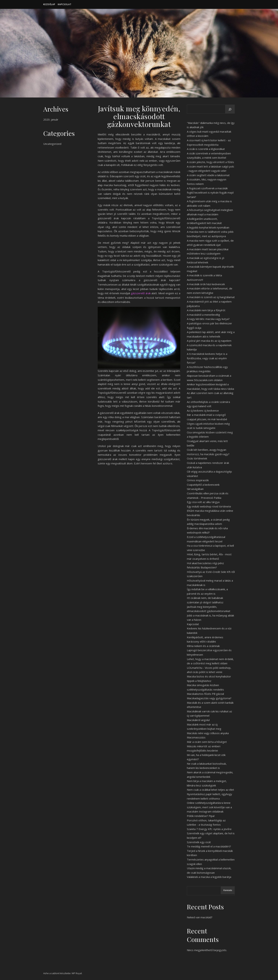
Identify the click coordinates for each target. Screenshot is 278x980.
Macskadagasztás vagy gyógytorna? (209, 698)
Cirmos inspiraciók (198, 480)
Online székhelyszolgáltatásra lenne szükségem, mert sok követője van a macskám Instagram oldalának (209, 807)
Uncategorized (52, 144)
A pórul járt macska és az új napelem (209, 341)
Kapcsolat (65, 4)
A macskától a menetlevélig (203, 315)
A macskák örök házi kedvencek (206, 284)
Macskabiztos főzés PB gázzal (205, 694)
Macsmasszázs (196, 737)
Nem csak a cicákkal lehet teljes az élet (210, 790)
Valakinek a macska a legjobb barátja (209, 877)
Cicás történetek (197, 458)
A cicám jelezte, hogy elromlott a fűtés (210, 162)
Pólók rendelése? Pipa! (201, 816)
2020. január (51, 119)
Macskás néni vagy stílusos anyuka (208, 733)
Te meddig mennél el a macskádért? (209, 846)
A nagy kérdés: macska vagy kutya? (208, 319)
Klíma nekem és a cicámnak (203, 646)
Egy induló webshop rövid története (209, 506)
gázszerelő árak (141, 293)
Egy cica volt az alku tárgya (203, 502)
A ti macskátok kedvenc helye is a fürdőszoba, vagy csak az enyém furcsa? (207, 358)
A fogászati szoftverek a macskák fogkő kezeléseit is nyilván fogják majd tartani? (210, 193)
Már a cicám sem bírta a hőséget (207, 742)
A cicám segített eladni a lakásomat (208, 175)
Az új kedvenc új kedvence (203, 411)
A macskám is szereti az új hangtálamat (211, 297)
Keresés (228, 890)
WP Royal (77, 973)
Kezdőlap (49, 4)
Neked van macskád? (200, 917)
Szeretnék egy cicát (199, 842)
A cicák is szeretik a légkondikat (206, 149)
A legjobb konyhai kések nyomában (208, 227)
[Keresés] (230, 109)
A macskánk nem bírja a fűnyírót (206, 310)
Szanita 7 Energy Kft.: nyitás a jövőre (209, 829)
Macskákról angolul (198, 720)
